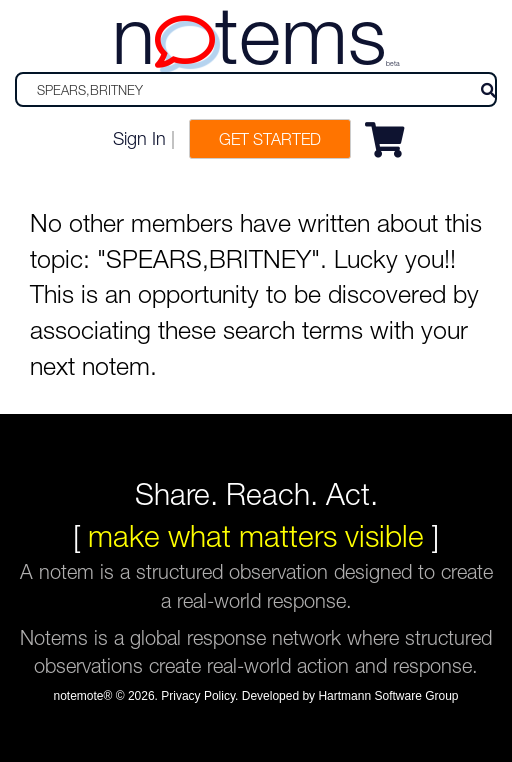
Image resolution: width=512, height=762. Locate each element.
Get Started (270, 139)
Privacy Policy (198, 696)
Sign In (139, 138)
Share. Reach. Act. (256, 493)
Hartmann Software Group (388, 696)
